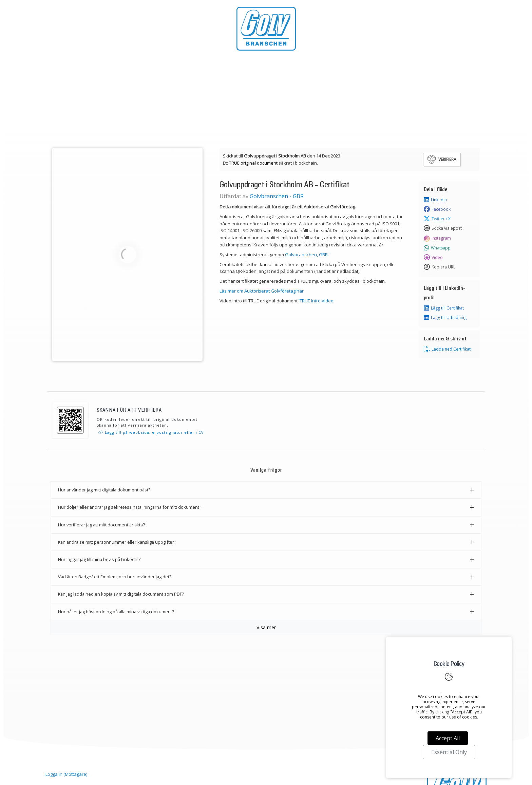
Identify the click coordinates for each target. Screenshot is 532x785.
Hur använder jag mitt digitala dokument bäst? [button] (104, 490)
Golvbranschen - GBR (277, 196)
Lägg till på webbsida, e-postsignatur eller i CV (151, 432)
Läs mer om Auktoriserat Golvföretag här (262, 291)
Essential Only (449, 752)
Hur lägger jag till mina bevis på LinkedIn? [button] (99, 559)
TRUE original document (253, 163)
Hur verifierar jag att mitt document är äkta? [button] (101, 525)
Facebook (437, 209)
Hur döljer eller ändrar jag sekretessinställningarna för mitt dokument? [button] (130, 507)
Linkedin (435, 200)
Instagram (437, 238)
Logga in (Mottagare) (66, 774)
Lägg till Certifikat (444, 308)
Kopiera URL (440, 267)
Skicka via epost (443, 228)
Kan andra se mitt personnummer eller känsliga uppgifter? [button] (117, 542)
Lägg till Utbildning (445, 318)
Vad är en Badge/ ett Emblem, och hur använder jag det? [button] (115, 577)
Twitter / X (437, 219)
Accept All (448, 738)
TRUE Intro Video (317, 301)
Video (433, 258)
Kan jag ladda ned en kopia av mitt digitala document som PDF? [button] (121, 594)
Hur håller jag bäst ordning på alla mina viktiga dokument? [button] (116, 612)
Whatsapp (437, 248)
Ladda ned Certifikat (447, 349)
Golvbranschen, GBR (306, 255)
